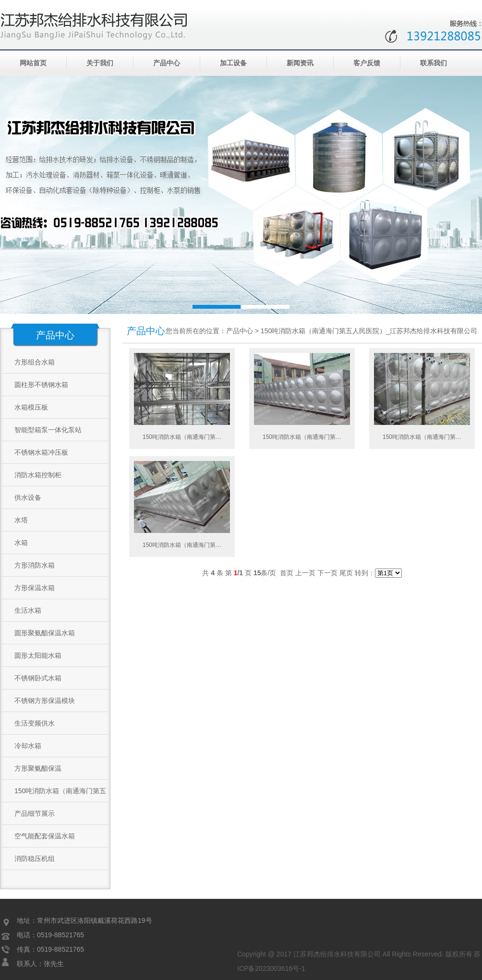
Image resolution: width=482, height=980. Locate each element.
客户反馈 (367, 63)
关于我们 (100, 63)
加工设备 (233, 63)
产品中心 (167, 63)
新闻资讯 (300, 63)
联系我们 (434, 63)
